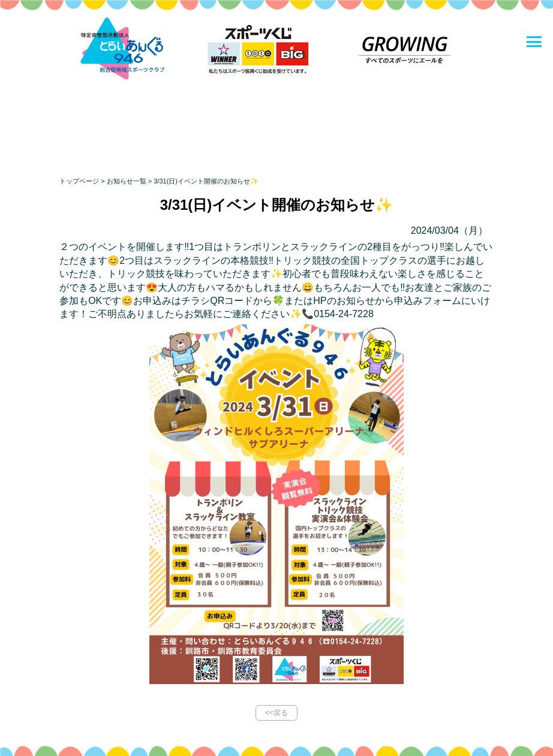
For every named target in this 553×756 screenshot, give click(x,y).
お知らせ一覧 (127, 181)
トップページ (79, 181)
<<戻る (276, 713)
